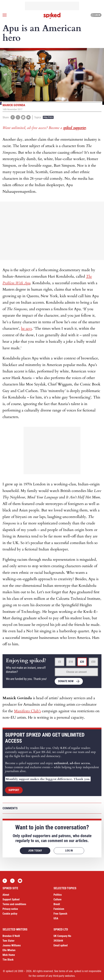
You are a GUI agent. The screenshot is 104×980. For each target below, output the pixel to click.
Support (14, 790)
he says (26, 328)
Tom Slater (8, 941)
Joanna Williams (12, 945)
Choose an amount (76, 672)
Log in (96, 15)
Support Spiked (11, 899)
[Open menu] (5, 15)
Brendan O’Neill (11, 936)
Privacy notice (10, 909)
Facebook (5, 881)
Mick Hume (9, 955)
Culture (58, 899)
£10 (71, 662)
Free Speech (60, 914)
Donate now (66, 681)
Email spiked (61, 945)
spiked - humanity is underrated (52, 16)
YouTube (20, 881)
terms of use (66, 971)
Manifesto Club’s (27, 711)
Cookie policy (10, 914)
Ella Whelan (9, 950)
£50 (93, 662)
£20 (82, 662)
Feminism (59, 909)
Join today (35, 851)
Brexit (57, 904)
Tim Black (8, 960)
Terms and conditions (14, 904)
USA (56, 918)
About (6, 895)
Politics (48, 117)
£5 (60, 662)
